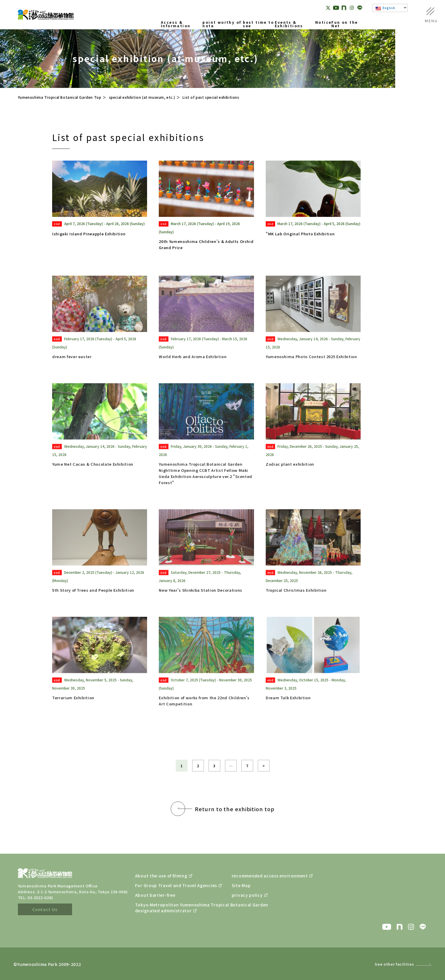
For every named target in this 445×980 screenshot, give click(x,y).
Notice (323, 23)
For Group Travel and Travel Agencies (169, 885)
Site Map (241, 885)
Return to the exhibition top (235, 821)
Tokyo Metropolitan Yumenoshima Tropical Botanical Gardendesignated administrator (169, 908)
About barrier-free (155, 895)
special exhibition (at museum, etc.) (142, 97)
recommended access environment (265, 876)
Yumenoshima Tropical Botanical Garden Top (60, 97)
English (385, 8)
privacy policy (247, 895)
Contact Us (45, 909)
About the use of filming (161, 876)
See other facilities (394, 964)
